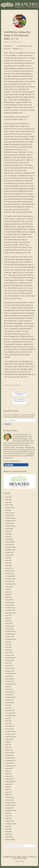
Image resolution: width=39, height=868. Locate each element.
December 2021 (10, 608)
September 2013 (11, 737)
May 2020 (8, 647)
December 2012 (10, 758)
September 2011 (11, 782)
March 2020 (9, 652)
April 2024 (9, 536)
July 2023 (8, 558)
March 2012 (9, 776)
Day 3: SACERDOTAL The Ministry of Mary (20, 401)
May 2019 (8, 663)
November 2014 (10, 716)
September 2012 (11, 766)
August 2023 (9, 555)
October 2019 (10, 660)
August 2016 (9, 700)
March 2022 (9, 600)
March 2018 (9, 676)
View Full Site (20, 861)
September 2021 (11, 613)
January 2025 (10, 515)
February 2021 (10, 626)
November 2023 (10, 550)
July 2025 (8, 510)
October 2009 (10, 821)
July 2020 (8, 642)
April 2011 (9, 792)
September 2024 (11, 526)
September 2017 (11, 684)
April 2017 (9, 687)
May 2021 (8, 618)
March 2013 (9, 750)
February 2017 (10, 692)
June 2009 (9, 829)
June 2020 (9, 645)
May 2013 (8, 747)
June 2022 (9, 592)
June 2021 (9, 616)
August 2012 (9, 768)
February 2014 (10, 726)
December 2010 (10, 803)
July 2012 (8, 771)
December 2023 (10, 547)
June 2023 (9, 560)
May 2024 (8, 534)
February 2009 (10, 839)
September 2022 (11, 584)
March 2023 (9, 568)
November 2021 (10, 610)
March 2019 (9, 666)
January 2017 (10, 695)
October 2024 (10, 523)
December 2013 (10, 731)
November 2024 (10, 521)
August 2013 (9, 739)
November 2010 (10, 805)
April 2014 (9, 724)
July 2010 (8, 813)
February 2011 (10, 797)
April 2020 (9, 650)
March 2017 (9, 689)
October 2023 (10, 552)
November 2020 (10, 634)
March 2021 (9, 623)
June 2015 (9, 708)
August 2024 (9, 529)
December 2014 (10, 713)
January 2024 (10, 544)
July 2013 (8, 742)
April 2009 (9, 834)
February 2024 (10, 542)
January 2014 (10, 729)
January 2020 (10, 655)
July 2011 (8, 787)
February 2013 (10, 753)
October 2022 (10, 581)
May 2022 (8, 594)
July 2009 (8, 826)
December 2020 (10, 631)
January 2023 (10, 573)
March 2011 (9, 795)
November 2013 (10, 734)
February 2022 (10, 602)
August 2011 (9, 784)
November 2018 (10, 673)
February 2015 (10, 710)
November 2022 (10, 579)
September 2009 (11, 824)
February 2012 (10, 779)
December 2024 (10, 518)
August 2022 (9, 587)
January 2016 (10, 702)
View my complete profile (11, 461)
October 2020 (10, 637)
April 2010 (9, 818)
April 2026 (9, 502)
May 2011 (8, 789)
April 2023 (9, 566)
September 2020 (11, 639)
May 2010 (8, 816)
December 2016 (10, 697)
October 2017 (10, 681)
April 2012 (9, 774)
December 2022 (10, 576)
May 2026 (8, 500)
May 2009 (8, 832)
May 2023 (8, 563)
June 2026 (9, 497)
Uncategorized (16, 385)
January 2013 (10, 755)
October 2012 (10, 763)
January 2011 (10, 800)
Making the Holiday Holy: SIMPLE (19, 394)
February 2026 (10, 508)
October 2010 (10, 808)
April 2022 (9, 597)
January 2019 (10, 671)
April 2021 (9, 621)
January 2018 (10, 679)
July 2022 (8, 589)
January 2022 (10, 605)
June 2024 (9, 531)
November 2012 (10, 760)
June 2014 (9, 721)
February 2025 (10, 513)
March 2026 (9, 505)
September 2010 (11, 810)
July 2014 (8, 718)
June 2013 (9, 745)
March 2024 (9, 539)
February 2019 (10, 668)
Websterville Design (19, 858)
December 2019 (10, 658)
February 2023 (10, 571)
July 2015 (8, 705)
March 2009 (9, 837)
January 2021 (10, 629)
